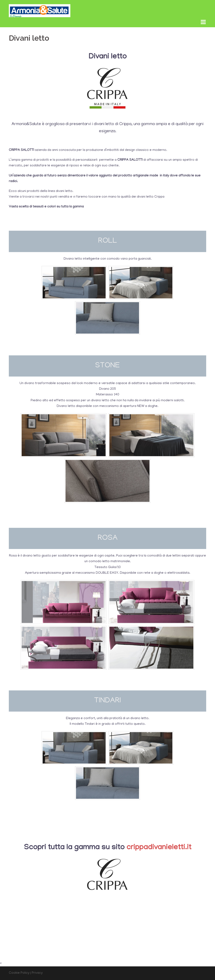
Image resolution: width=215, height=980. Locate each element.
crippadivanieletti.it (159, 848)
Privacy (37, 973)
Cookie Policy (19, 973)
